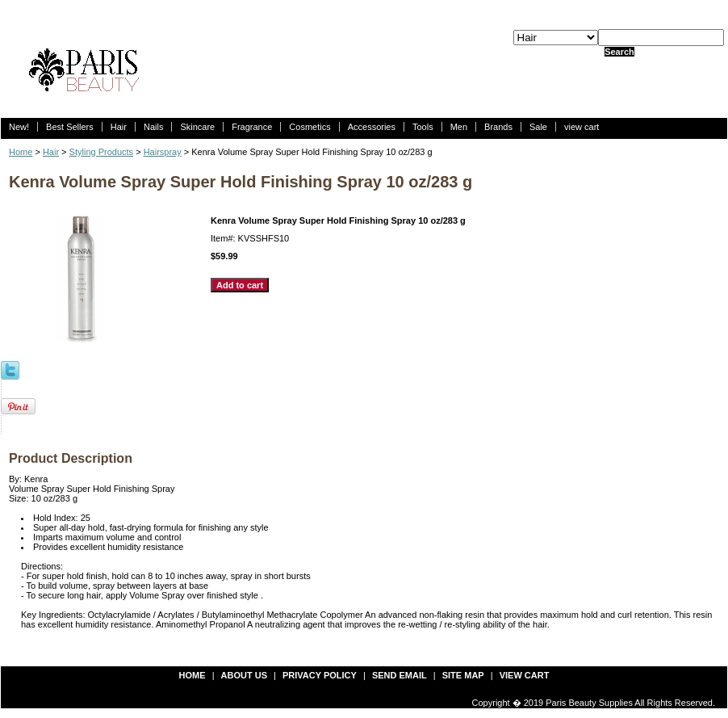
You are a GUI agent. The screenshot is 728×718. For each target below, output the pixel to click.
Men (459, 127)
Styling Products (101, 152)
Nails (153, 127)
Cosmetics (310, 127)
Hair (119, 127)
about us (244, 675)
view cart (582, 127)
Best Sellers (70, 127)
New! (19, 127)
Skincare (197, 127)
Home (21, 152)
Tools (423, 127)
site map (463, 675)
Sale (538, 127)
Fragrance (252, 127)
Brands (498, 127)
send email (400, 675)
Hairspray (163, 152)
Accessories (372, 127)
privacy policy (320, 675)
